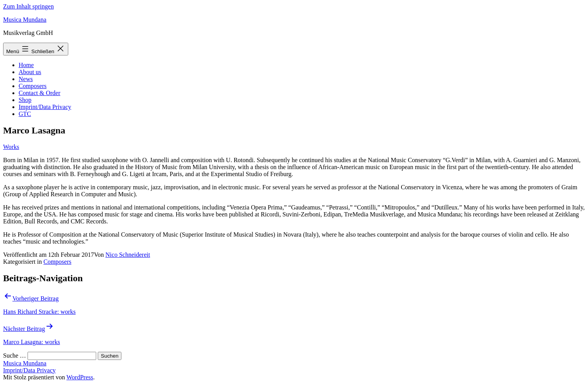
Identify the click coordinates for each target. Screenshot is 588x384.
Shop (25, 100)
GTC (25, 114)
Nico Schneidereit (128, 255)
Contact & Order (40, 93)
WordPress (80, 377)
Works (11, 147)
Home (26, 65)
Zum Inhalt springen (29, 6)
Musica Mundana (25, 20)
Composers (33, 86)
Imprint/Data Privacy (45, 107)
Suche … (15, 355)
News (26, 79)
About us (30, 72)
